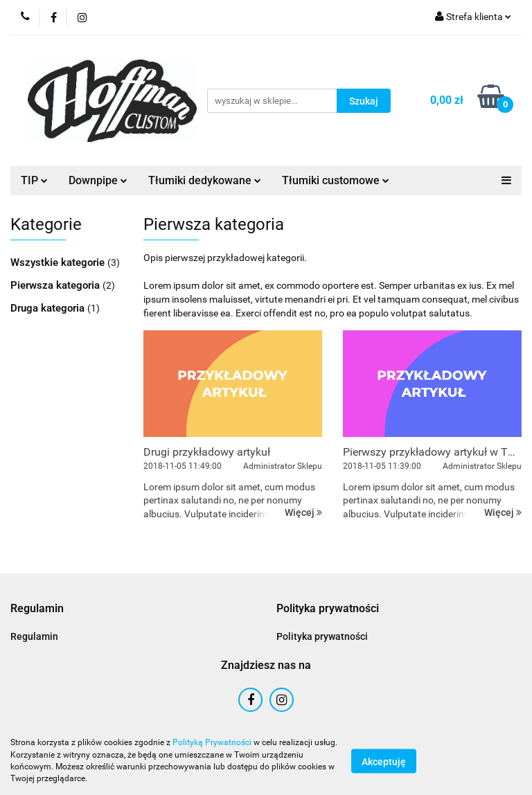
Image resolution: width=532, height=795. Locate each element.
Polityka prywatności (322, 636)
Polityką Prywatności (212, 742)
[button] (37, 609)
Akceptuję (384, 761)
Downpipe (98, 180)
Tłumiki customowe (336, 180)
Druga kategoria (49, 308)
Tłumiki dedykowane (205, 180)
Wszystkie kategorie (59, 262)
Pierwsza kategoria (56, 285)
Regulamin (34, 636)
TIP (34, 180)
